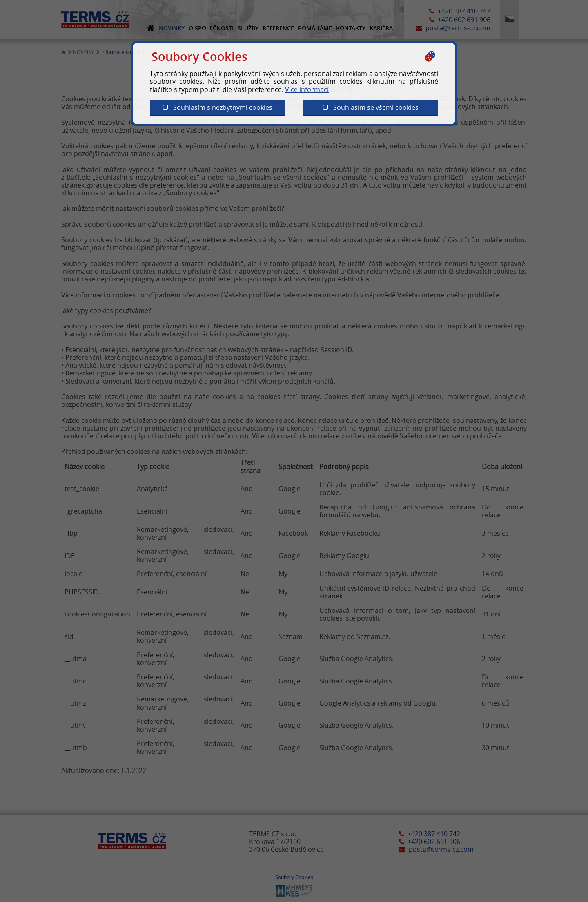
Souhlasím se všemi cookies (371, 107)
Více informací (307, 89)
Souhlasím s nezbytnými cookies (218, 107)
